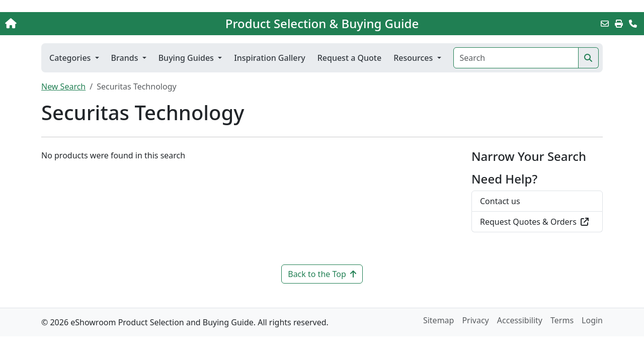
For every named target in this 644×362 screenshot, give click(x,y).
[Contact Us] (633, 24)
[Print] (619, 24)
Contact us (500, 201)
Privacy (475, 320)
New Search (63, 86)
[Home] (67, 24)
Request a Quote (349, 58)
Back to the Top (322, 274)
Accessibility (520, 320)
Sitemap (439, 320)
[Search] (516, 58)
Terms (562, 320)
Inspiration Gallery (270, 58)
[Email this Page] (605, 24)
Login (592, 320)
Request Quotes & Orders (534, 222)
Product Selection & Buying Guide (322, 24)
